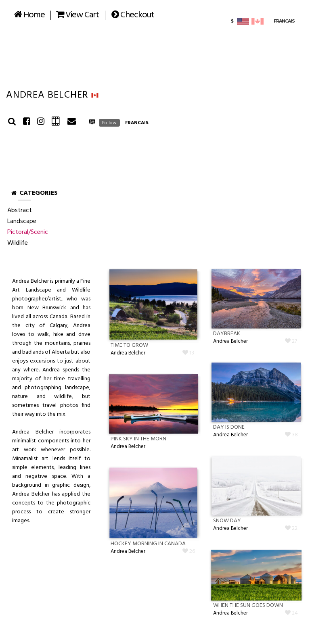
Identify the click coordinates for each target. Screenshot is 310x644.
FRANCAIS (137, 123)
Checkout (133, 15)
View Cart (77, 15)
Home (29, 15)
